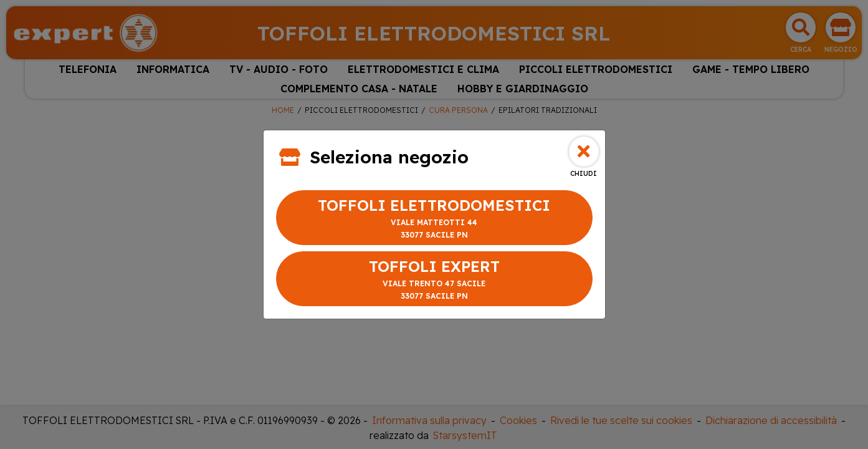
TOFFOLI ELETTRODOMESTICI (434, 219)
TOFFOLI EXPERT (434, 280)
